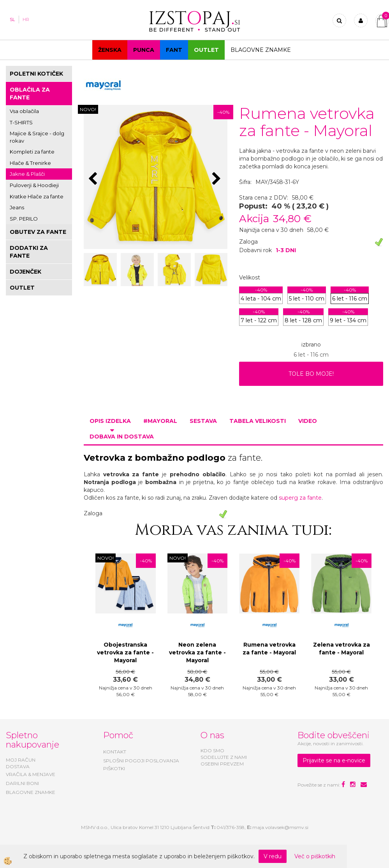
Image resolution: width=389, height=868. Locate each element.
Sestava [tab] (203, 421)
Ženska (110, 50)
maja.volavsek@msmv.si (280, 827)
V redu (273, 856)
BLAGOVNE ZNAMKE (31, 792)
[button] (217, 179)
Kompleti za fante (32, 152)
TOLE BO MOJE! (311, 374)
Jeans (17, 207)
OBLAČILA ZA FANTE (30, 94)
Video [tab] (308, 421)
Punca (144, 50)
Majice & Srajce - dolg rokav (37, 137)
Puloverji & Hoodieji (34, 185)
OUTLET (206, 50)
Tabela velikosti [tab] (258, 421)
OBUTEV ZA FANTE (38, 232)
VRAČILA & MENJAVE (31, 774)
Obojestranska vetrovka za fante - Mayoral (125, 652)
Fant (174, 50)
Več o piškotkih (315, 856)
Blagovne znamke (261, 50)
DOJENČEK (26, 272)
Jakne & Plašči (27, 174)
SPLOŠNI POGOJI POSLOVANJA (141, 761)
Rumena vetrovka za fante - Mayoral (269, 649)
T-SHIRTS (21, 122)
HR (26, 19)
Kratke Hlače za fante (37, 196)
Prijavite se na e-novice (334, 760)
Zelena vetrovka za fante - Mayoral (341, 649)
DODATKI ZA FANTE (29, 252)
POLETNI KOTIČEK (36, 74)
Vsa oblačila (24, 111)
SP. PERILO (24, 219)
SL (12, 19)
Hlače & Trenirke (30, 163)
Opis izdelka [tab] (110, 421)
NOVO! (88, 109)
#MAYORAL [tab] (160, 421)
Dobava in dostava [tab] (122, 437)
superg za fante (300, 498)
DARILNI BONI (22, 783)
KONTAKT (115, 752)
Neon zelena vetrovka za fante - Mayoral (197, 652)
